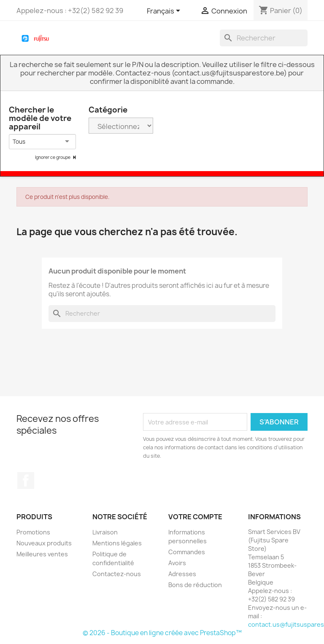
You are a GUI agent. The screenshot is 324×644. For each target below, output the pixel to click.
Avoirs (177, 563)
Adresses (182, 574)
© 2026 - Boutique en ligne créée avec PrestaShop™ (162, 633)
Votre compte (195, 517)
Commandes (187, 552)
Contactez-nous (117, 574)
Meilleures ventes (42, 554)
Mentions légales (117, 543)
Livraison (105, 532)
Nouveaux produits (44, 543)
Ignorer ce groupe (53, 157)
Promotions (33, 532)
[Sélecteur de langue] (165, 11)
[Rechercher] (264, 38)
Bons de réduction (195, 585)
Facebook (26, 480)
